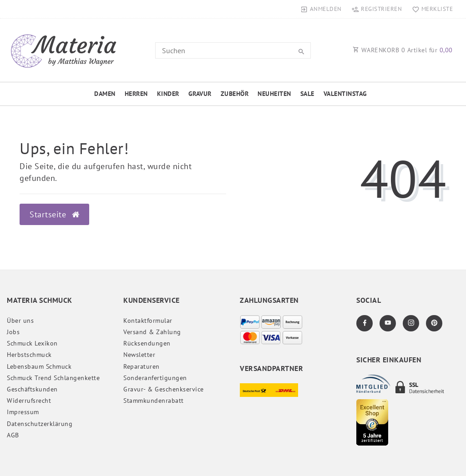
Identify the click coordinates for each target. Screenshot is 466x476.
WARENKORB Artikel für (403, 50)
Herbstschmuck (29, 355)
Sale (307, 94)
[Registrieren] (377, 9)
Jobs (13, 332)
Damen (105, 94)
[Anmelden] (321, 9)
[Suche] (302, 52)
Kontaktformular (148, 321)
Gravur (200, 94)
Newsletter (139, 355)
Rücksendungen (147, 343)
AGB (13, 435)
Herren (136, 94)
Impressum (23, 412)
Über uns (20, 321)
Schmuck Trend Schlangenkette (53, 378)
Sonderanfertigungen (155, 378)
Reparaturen (142, 366)
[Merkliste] (430, 9)
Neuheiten (274, 94)
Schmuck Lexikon (32, 343)
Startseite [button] (54, 214)
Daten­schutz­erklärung (40, 424)
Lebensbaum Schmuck (39, 366)
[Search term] (233, 50)
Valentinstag (345, 94)
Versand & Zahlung (152, 332)
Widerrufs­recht (29, 401)
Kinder (168, 94)
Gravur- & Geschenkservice (164, 389)
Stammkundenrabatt (154, 401)
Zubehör (235, 94)
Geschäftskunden (32, 389)
